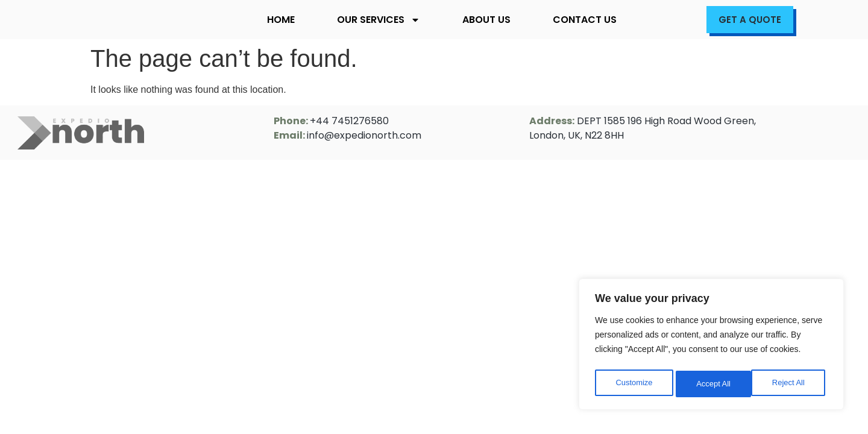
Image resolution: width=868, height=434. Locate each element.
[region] (711, 347)
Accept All (791, 384)
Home (281, 20)
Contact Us (585, 20)
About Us (486, 20)
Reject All (712, 384)
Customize (634, 384)
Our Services (379, 20)
